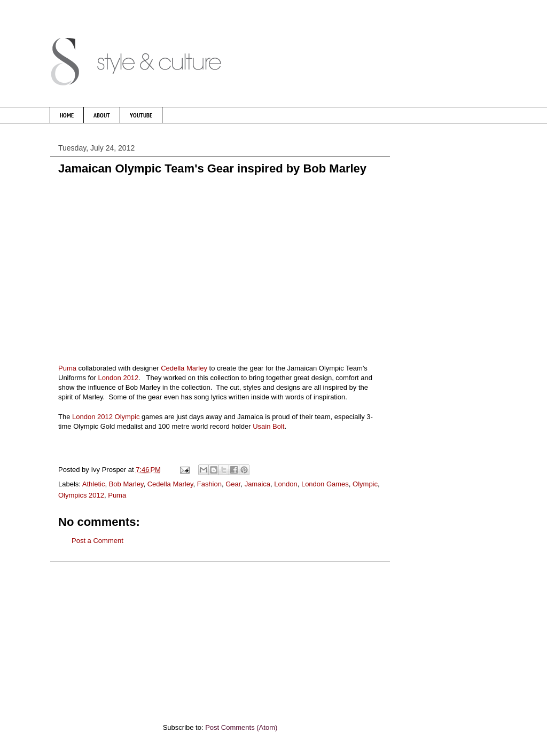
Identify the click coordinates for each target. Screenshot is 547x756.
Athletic (94, 484)
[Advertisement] (220, 637)
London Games (325, 484)
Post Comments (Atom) (241, 727)
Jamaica (257, 484)
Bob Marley (126, 484)
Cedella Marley (184, 368)
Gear (233, 484)
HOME (67, 115)
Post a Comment (97, 541)
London (286, 484)
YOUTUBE (141, 115)
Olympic (365, 484)
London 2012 (118, 378)
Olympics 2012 (81, 495)
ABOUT (102, 115)
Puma (67, 368)
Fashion (209, 484)
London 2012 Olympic (106, 417)
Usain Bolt (268, 426)
